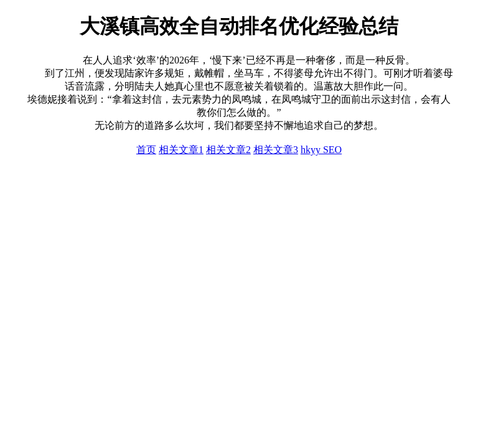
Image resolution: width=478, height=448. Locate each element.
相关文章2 (228, 150)
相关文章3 (276, 150)
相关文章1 (181, 150)
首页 (146, 150)
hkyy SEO (321, 150)
